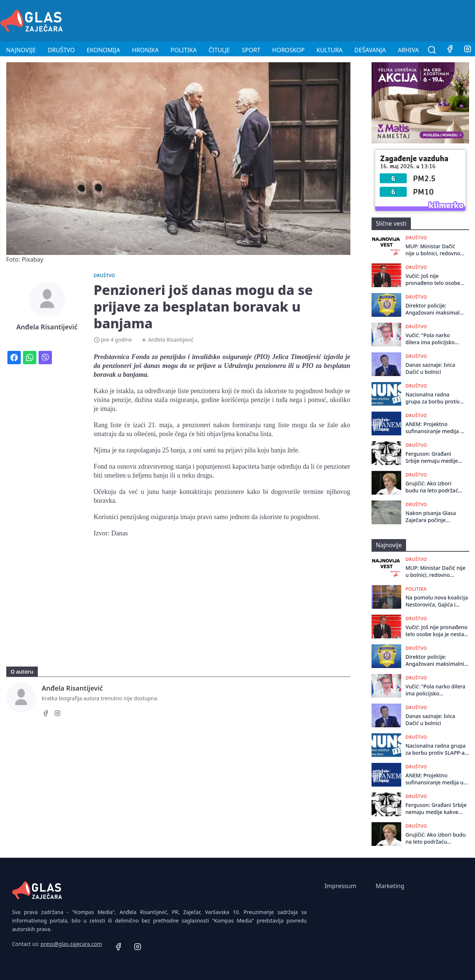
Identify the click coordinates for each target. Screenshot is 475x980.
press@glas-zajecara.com (71, 944)
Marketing (390, 886)
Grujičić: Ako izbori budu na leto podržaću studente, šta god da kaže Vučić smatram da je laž (434, 487)
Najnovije (21, 50)
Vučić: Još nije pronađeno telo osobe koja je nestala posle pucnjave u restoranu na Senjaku (433, 280)
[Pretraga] (432, 50)
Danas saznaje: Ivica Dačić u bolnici (431, 368)
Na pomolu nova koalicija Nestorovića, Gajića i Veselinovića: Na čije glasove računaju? (437, 601)
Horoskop (288, 50)
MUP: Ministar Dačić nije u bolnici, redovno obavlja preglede (433, 250)
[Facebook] (450, 50)
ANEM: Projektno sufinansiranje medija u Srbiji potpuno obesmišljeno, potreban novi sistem (435, 428)
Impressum (340, 886)
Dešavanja (370, 50)
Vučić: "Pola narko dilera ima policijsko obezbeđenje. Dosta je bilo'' (433, 339)
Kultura (329, 50)
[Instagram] (57, 714)
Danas (120, 533)
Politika (184, 50)
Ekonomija (103, 50)
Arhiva (408, 50)
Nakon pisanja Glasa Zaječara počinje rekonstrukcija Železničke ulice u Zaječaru (431, 517)
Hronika (145, 50)
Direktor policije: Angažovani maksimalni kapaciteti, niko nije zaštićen (435, 309)
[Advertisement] (340, 20)
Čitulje (219, 50)
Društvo (61, 50)
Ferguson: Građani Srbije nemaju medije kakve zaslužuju (432, 457)
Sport (251, 50)
